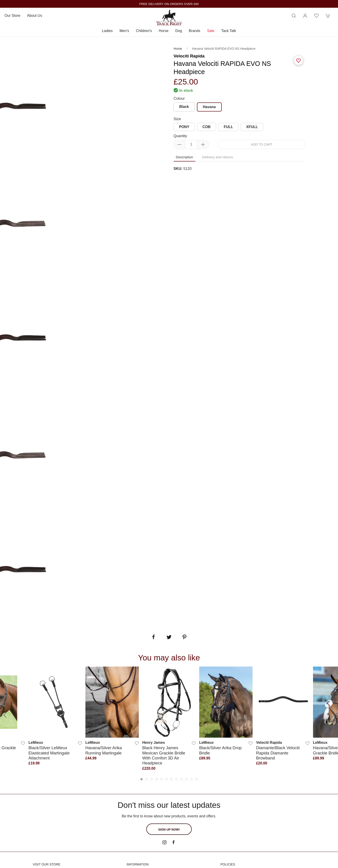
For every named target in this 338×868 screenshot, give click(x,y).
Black (184, 107)
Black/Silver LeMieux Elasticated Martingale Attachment (49, 753)
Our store (12, 16)
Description (184, 157)
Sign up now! (169, 830)
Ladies (107, 31)
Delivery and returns (218, 157)
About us (35, 16)
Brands (195, 31)
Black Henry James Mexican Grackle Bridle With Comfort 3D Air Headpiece (164, 755)
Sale (211, 31)
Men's (124, 31)
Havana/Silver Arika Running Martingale (104, 750)
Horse (164, 31)
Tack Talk (229, 31)
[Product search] (294, 16)
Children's (144, 31)
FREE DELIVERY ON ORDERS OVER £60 (169, 4)
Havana (209, 107)
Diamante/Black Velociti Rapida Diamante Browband (278, 753)
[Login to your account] (305, 16)
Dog (179, 31)
